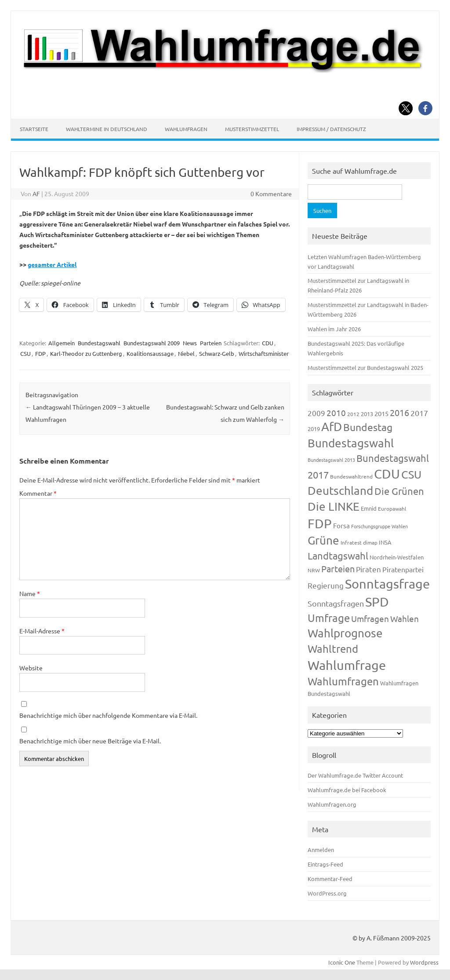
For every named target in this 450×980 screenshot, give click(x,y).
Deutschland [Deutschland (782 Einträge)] (340, 491)
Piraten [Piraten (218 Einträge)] (368, 569)
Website (31, 668)
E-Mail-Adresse (42, 631)
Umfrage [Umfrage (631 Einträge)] (329, 618)
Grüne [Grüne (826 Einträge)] (323, 540)
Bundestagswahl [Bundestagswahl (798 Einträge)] (351, 443)
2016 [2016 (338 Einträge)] (399, 412)
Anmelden (321, 850)
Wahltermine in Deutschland (107, 129)
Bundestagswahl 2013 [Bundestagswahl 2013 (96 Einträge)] (331, 460)
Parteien (211, 343)
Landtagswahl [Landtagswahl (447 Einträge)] (338, 556)
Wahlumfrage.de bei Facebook (347, 790)
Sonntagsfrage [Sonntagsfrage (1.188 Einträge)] (387, 584)
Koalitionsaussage (150, 353)
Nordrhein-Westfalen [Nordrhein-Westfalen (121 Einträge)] (397, 557)
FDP (40, 353)
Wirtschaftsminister (264, 353)
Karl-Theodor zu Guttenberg (86, 353)
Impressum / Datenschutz (331, 129)
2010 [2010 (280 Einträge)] (336, 413)
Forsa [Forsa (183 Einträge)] (341, 525)
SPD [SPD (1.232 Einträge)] (377, 602)
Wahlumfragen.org (332, 804)
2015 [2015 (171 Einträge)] (381, 413)
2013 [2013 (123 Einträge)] (367, 414)
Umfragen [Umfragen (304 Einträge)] (370, 618)
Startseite (34, 129)
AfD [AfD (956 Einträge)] (332, 426)
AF (36, 194)
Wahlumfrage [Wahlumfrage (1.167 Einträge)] (347, 665)
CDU (268, 343)
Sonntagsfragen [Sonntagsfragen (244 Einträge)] (336, 603)
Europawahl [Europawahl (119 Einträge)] (392, 508)
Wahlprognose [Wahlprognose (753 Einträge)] (345, 633)
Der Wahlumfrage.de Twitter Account (355, 775)
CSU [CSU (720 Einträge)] (411, 474)
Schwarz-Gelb (217, 353)
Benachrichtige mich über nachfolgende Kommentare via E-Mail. (108, 715)
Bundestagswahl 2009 (152, 343)
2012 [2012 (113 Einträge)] (353, 414)
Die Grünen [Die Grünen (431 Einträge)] (399, 491)
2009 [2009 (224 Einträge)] (316, 413)
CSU (25, 353)
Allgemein (62, 343)
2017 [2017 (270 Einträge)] (419, 413)
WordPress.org (327, 893)
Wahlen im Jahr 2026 (334, 329)
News (190, 343)
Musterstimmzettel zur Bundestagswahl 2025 (365, 367)
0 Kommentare (271, 194)
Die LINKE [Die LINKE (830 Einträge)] (334, 506)
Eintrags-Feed (325, 864)
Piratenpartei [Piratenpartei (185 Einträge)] (403, 569)
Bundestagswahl (99, 343)
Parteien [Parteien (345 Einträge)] (338, 569)
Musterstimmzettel (252, 129)
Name (30, 593)
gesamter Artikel (52, 264)
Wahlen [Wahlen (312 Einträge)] (405, 618)
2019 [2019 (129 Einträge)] (314, 429)
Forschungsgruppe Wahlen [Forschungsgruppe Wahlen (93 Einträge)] (379, 526)
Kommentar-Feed (330, 879)
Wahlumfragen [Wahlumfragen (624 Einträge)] (343, 681)
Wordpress (424, 962)
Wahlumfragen (186, 129)
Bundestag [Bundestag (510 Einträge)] (368, 427)
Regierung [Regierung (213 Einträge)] (326, 585)
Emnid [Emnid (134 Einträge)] (369, 508)
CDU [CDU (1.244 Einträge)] (387, 474)
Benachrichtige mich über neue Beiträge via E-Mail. (90, 741)
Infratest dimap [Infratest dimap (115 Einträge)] (359, 542)
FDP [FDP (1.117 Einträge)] (320, 523)
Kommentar (38, 493)
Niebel (186, 353)
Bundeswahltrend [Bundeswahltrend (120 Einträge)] (351, 476)
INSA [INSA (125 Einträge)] (385, 542)
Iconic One (342, 962)
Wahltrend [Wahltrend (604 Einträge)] (333, 649)
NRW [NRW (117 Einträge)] (314, 570)
